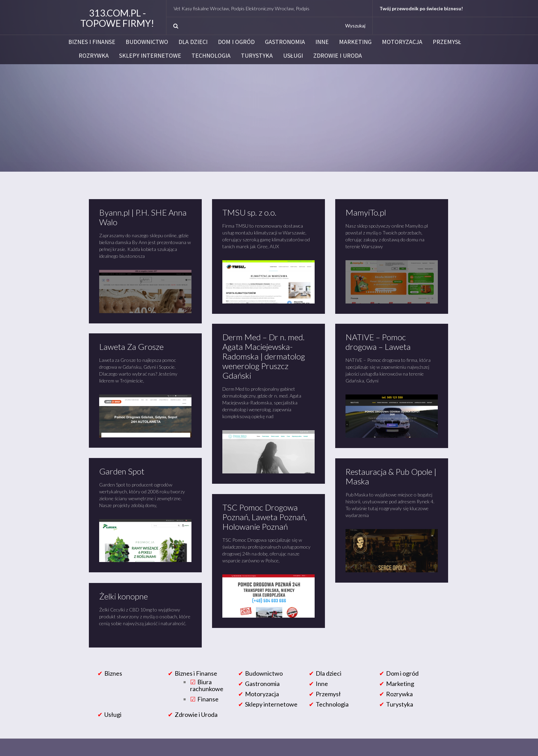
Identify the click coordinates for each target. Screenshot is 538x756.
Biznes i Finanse (92, 42)
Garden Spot (122, 471)
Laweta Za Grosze (131, 347)
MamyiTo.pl (366, 212)
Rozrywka (94, 56)
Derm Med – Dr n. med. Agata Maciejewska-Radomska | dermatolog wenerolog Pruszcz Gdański (264, 356)
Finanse (208, 699)
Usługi (293, 56)
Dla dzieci (193, 42)
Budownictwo (147, 42)
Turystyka (257, 56)
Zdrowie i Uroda (338, 56)
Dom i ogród (236, 42)
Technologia (211, 56)
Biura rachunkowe (207, 685)
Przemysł (447, 42)
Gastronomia (285, 42)
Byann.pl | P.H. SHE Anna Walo (143, 217)
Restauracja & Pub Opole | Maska (391, 476)
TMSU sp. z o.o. (249, 212)
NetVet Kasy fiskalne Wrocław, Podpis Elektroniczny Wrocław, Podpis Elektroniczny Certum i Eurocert (283, 8)
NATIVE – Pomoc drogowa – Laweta (378, 342)
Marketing (355, 42)
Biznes (113, 673)
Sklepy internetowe (150, 56)
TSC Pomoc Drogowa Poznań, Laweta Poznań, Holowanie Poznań (265, 517)
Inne (322, 42)
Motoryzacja (402, 42)
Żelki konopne (124, 596)
